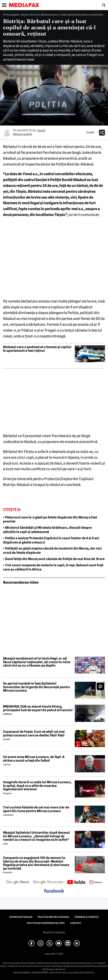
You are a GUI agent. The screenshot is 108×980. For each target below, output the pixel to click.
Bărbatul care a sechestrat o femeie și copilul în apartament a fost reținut (37, 349)
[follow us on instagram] (96, 883)
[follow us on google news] (18, 883)
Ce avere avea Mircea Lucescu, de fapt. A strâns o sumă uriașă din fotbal (34, 759)
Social (25, 15)
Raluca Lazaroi (23, 134)
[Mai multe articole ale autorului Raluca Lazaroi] (7, 133)
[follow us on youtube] (76, 883)
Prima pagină (11, 15)
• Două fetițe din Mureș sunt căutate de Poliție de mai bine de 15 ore (54, 559)
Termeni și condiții (87, 917)
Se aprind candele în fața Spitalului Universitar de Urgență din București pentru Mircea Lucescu (37, 687)
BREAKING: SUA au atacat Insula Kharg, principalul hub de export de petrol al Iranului (38, 708)
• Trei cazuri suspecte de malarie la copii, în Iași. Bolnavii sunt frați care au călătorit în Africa (53, 567)
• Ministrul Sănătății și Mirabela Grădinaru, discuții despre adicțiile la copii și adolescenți (47, 530)
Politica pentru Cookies (53, 917)
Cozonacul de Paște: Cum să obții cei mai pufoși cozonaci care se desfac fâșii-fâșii (34, 733)
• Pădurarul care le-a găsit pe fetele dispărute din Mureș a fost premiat (50, 519)
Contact (76, 923)
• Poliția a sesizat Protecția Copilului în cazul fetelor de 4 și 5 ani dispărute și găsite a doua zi (51, 540)
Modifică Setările (54, 932)
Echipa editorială (21, 917)
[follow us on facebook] (54, 891)
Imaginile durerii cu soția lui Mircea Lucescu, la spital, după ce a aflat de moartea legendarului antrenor (37, 786)
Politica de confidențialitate (46, 923)
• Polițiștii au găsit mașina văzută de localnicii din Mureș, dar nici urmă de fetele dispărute (52, 551)
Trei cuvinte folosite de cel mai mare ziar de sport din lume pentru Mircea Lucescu (36, 809)
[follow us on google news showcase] (48, 883)
